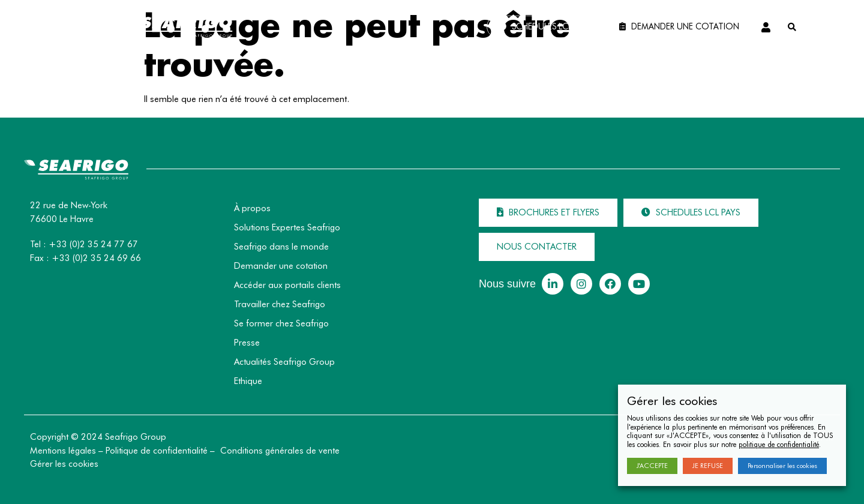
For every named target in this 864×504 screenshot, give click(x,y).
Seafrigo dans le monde (281, 247)
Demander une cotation (281, 266)
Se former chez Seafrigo (281, 323)
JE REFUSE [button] (708, 466)
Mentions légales (63, 451)
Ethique (248, 381)
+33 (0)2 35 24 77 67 (93, 244)
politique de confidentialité (779, 444)
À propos (252, 208)
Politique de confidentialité (157, 451)
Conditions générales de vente (280, 451)
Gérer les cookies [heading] (672, 401)
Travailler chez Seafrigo (280, 304)
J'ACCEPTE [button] (652, 466)
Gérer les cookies (64, 464)
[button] (545, 27)
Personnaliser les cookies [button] (782, 466)
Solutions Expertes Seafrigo (287, 227)
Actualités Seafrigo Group (284, 362)
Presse (247, 343)
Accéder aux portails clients (287, 285)
